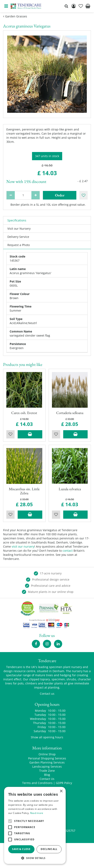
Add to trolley (30, 434)
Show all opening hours (47, 737)
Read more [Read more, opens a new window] (37, 813)
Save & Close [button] (21, 849)
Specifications (17, 220)
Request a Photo (19, 245)
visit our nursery (23, 546)
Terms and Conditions (37, 783)
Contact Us (47, 779)
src (66, 6)
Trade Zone (47, 771)
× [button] (61, 791)
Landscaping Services (47, 766)
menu (6, 6)
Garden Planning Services (47, 762)
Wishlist (10, 434)
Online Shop (47, 754)
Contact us (47, 694)
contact (68, 551)
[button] (35, 858)
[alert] (35, 825)
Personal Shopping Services (47, 758)
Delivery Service (18, 237)
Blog (47, 775)
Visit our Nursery (19, 229)
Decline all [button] (49, 849)
